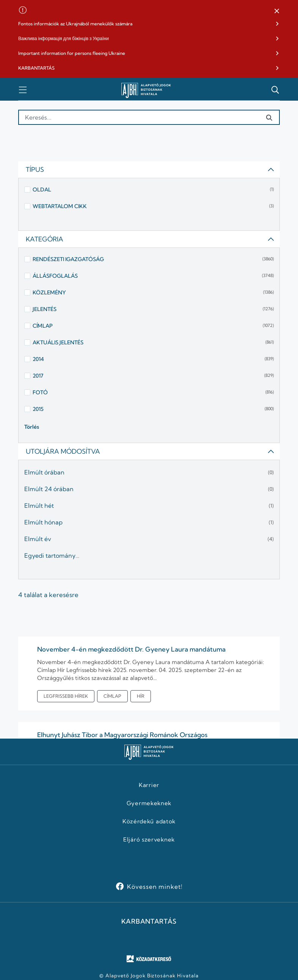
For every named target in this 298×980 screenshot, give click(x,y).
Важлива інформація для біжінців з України (64, 38)
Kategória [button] (150, 239)
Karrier (149, 785)
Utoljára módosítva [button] (150, 451)
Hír (141, 696)
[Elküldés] (269, 117)
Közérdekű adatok (149, 821)
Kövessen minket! (155, 887)
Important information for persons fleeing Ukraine (72, 53)
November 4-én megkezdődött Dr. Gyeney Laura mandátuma (131, 649)
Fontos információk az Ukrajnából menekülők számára (75, 24)
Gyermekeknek (149, 803)
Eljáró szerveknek (149, 840)
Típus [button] (150, 169)
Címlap (112, 696)
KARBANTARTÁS (36, 68)
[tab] (149, 170)
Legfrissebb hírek (66, 696)
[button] (277, 11)
